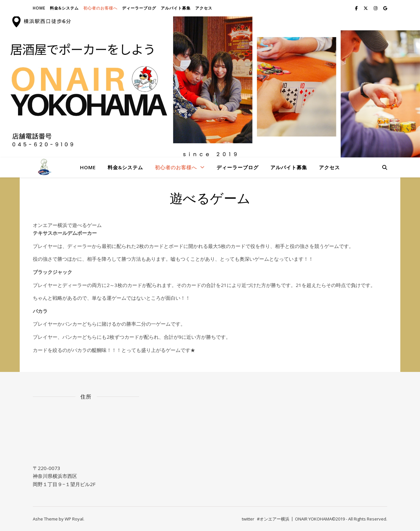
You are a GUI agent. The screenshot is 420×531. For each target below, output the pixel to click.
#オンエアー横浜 (273, 519)
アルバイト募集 (176, 8)
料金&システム (64, 8)
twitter (248, 519)
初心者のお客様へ (100, 8)
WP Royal (74, 519)
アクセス (204, 8)
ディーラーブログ (139, 8)
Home (39, 8)
